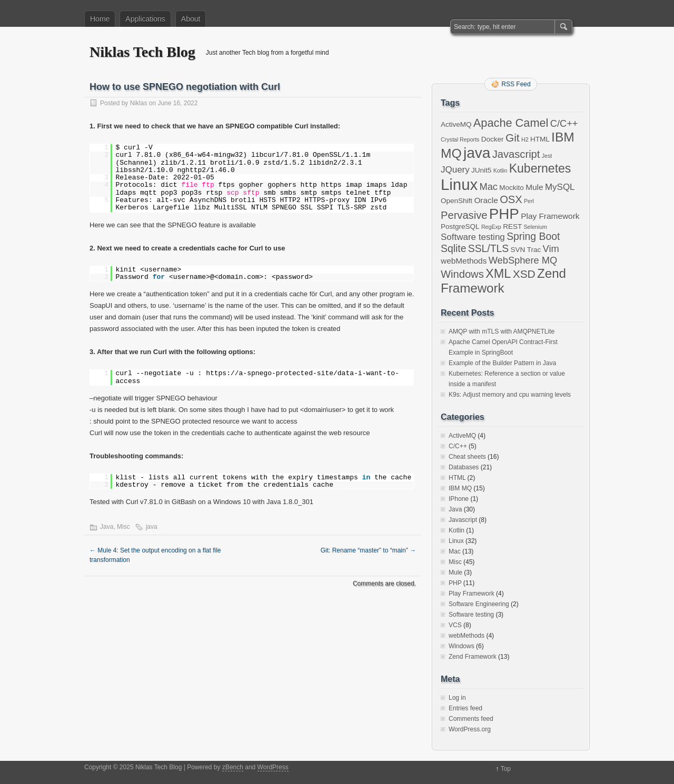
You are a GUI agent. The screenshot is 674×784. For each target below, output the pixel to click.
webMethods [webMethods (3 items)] (464, 261)
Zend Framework (473, 657)
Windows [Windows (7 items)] (462, 274)
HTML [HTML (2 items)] (540, 139)
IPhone (459, 499)
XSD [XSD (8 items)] (524, 274)
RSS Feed (516, 84)
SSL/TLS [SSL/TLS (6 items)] (488, 248)
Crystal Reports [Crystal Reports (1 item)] (460, 139)
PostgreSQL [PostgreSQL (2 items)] (460, 227)
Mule (455, 572)
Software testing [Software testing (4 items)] (473, 237)
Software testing (471, 615)
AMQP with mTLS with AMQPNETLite (502, 331)
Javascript (463, 520)
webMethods (467, 636)
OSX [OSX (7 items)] (511, 199)
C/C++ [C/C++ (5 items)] (564, 123)
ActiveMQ (462, 436)
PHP (455, 583)
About (191, 19)
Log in (457, 698)
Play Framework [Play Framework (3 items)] (550, 216)
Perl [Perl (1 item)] (529, 201)
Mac (455, 551)
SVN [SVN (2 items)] (518, 250)
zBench (233, 767)
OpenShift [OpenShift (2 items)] (457, 201)
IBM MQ (460, 488)
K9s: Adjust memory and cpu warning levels (510, 395)
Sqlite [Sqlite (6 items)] (453, 248)
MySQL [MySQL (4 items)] (560, 187)
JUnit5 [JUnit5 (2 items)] (481, 170)
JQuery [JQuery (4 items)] (455, 170)
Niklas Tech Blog (142, 52)
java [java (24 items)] (477, 153)
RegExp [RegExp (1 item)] (491, 227)
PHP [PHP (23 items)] (504, 214)
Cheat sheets (467, 457)
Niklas (139, 103)
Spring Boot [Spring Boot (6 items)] (533, 236)
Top (506, 769)
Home (100, 19)
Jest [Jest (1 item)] (547, 156)
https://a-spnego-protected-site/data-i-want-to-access (257, 377)
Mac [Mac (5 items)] (488, 187)
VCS (455, 625)
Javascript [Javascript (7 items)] (516, 154)
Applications (145, 19)
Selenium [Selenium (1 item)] (536, 227)
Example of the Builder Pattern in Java (502, 363)
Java (107, 527)
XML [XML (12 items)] (498, 274)
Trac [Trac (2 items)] (534, 250)
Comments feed (471, 719)
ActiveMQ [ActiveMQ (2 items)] (456, 124)
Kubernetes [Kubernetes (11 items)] (540, 168)
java (152, 527)
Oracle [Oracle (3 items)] (486, 200)
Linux (456, 541)
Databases (464, 467)
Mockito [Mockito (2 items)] (512, 188)
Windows (462, 646)
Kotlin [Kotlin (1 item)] (500, 170)
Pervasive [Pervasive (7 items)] (464, 215)
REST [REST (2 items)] (512, 227)
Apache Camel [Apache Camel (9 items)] (511, 123)
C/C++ (458, 446)
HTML (457, 478)
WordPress (273, 767)
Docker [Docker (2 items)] (493, 139)
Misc (123, 527)
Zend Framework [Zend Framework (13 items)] (503, 281)
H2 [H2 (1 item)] (525, 139)
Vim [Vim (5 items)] (551, 249)
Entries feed (465, 708)
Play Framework (472, 594)
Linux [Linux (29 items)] (459, 184)
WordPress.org (470, 729)
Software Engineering (479, 604)
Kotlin (457, 530)
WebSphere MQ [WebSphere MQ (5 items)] (523, 260)
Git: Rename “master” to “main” (368, 550)
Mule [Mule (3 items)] (534, 187)
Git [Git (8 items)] (513, 138)
